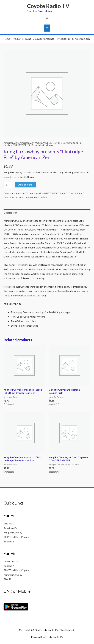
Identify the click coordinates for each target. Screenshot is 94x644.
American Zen (11, 143)
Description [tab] (10, 213)
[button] (47, 18)
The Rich (8, 523)
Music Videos (46, 145)
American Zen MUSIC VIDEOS (36, 143)
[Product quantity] (8, 185)
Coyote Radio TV (48, 6)
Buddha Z (9, 541)
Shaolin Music (67, 630)
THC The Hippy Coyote (16, 537)
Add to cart (25, 185)
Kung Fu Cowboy (62, 143)
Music (34, 145)
